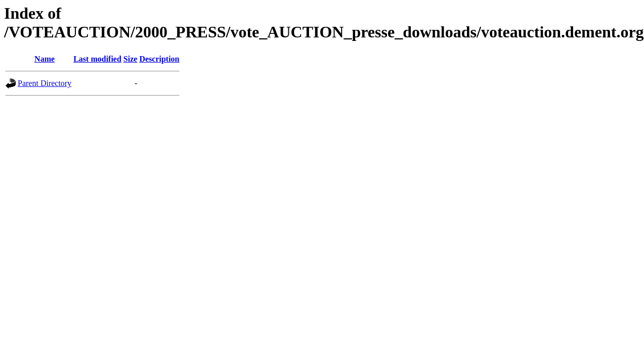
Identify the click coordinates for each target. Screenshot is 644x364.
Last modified (97, 59)
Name (45, 59)
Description (159, 59)
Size (131, 59)
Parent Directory (45, 83)
